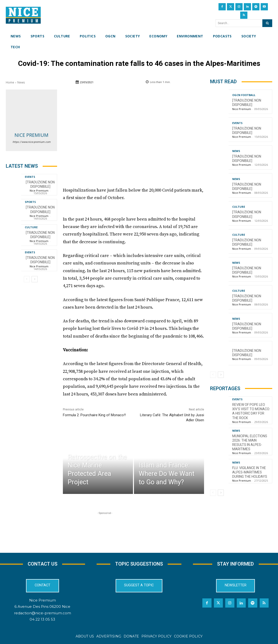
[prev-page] (27, 279)
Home (10, 82)
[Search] (267, 23)
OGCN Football (244, 95)
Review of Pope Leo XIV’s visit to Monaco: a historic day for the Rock (251, 411)
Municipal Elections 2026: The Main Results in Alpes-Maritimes (250, 443)
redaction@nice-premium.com (43, 613)
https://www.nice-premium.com (32, 142)
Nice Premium (31, 135)
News (21, 82)
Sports (30, 202)
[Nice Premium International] (23, 15)
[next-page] (35, 279)
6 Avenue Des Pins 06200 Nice (42, 606)
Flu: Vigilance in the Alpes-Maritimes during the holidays (250, 472)
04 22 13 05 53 (42, 619)
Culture (31, 227)
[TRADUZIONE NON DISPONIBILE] (40, 184)
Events (30, 177)
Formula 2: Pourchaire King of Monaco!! (94, 415)
